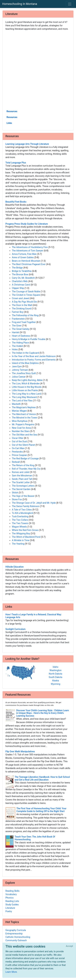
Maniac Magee (19, 411)
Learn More (11, 972)
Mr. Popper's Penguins (23, 424)
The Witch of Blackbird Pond (26, 537)
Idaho (56, 667)
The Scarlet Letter (21, 482)
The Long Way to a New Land (27, 394)
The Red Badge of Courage (25, 459)
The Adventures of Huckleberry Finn (30, 247)
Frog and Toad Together (24, 322)
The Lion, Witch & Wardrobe (26, 384)
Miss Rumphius (20, 421)
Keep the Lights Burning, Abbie (27, 380)
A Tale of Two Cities (22, 510)
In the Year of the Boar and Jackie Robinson (34, 356)
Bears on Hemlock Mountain (26, 261)
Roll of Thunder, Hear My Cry (26, 469)
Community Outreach (16, 940)
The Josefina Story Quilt (24, 373)
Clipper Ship (18, 288)
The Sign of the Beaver (23, 496)
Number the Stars (21, 431)
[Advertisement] (38, 70)
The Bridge (17, 268)
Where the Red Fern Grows (25, 530)
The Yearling (18, 544)
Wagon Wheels (19, 527)
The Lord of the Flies (22, 401)
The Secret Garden (21, 489)
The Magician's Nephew (24, 407)
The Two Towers (20, 523)
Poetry (9, 911)
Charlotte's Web (20, 281)
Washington (55, 670)
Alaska (55, 681)
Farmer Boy (18, 312)
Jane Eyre (17, 366)
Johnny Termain (20, 370)
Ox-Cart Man (18, 448)
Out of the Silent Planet (24, 445)
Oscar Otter (18, 438)
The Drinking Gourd (22, 309)
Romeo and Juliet (21, 472)
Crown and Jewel (21, 298)
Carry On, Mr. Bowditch (23, 278)
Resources (12, 111)
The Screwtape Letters (23, 486)
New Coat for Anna (21, 428)
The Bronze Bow (20, 274)
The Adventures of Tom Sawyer (28, 251)
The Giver (17, 326)
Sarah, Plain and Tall (22, 479)
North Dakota (56, 674)
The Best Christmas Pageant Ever (29, 264)
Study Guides (12, 905)
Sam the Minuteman (22, 476)
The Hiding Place (20, 343)
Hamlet (16, 332)
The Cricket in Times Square (26, 295)
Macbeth (16, 404)
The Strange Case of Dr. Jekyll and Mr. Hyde (34, 503)
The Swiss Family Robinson (26, 506)
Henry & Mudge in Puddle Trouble (29, 339)
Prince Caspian (20, 455)
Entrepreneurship (14, 934)
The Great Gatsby (21, 329)
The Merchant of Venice (24, 414)
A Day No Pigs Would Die (24, 302)
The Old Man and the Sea (25, 435)
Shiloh (15, 493)
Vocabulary (11, 894)
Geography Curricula (16, 930)
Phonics (10, 898)
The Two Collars (20, 520)
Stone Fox (17, 499)
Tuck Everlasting (20, 516)
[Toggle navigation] (70, 4)
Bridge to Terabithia (22, 271)
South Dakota (55, 677)
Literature (10, 908)
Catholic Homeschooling (18, 937)
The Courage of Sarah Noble (26, 292)
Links (9, 123)
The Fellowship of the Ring (25, 315)
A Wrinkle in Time (21, 540)
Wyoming (55, 684)
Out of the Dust (20, 441)
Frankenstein (18, 319)
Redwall (16, 462)
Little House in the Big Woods (27, 387)
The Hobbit (18, 346)
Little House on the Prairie (25, 390)
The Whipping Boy (21, 533)
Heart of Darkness (21, 336)
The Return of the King (23, 465)
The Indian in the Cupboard (25, 353)
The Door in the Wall (22, 305)
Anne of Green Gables (23, 257)
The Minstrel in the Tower (25, 418)
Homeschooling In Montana (20, 4)
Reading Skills (13, 891)
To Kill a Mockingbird (22, 513)
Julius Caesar (19, 377)
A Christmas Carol (21, 285)
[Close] (69, 946)
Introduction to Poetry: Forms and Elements (34, 360)
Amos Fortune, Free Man (24, 254)
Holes (15, 349)
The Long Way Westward (24, 397)
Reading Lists (12, 901)
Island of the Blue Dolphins (25, 363)
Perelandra (17, 452)
